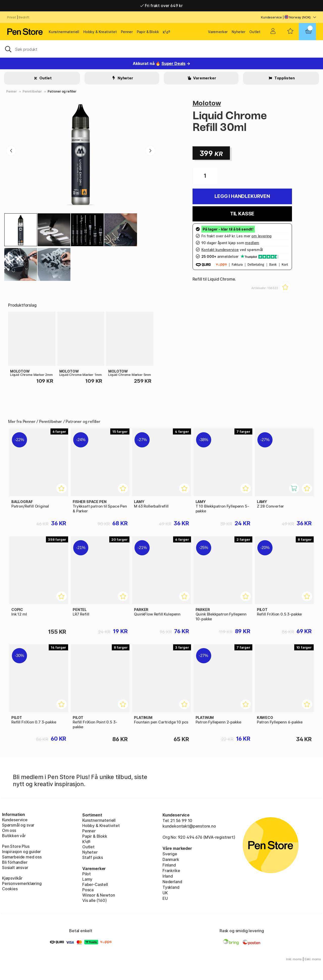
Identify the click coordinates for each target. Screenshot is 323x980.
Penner (127, 32)
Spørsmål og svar (18, 825)
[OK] (161, 49)
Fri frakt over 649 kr (161, 6)
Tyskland (171, 887)
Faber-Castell (95, 884)
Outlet (255, 32)
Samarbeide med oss (22, 857)
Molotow (207, 103)
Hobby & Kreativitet (100, 32)
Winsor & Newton (99, 895)
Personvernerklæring (22, 883)
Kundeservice (271, 17)
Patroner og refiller (62, 91)
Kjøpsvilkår (12, 878)
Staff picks (93, 857)
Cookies (10, 889)
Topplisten (284, 78)
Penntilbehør (32, 91)
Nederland (172, 882)
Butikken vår (14, 836)
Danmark (171, 859)
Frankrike (171, 871)
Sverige (170, 854)
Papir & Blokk (148, 32)
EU (165, 898)
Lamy (87, 879)
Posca (88, 890)
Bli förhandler (15, 862)
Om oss (9, 830)
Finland (169, 865)
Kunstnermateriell (64, 32)
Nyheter (238, 32)
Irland (168, 876)
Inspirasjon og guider (21, 852)
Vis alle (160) (95, 900)
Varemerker (218, 32)
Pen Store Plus (16, 846)
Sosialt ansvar (15, 868)
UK (165, 893)
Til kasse (242, 214)
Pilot (87, 874)
